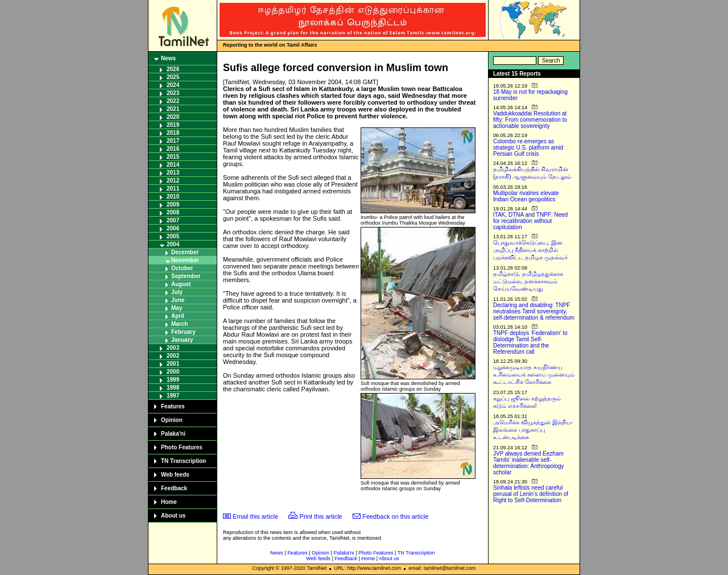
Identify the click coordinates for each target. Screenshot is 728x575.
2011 (173, 189)
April (178, 316)
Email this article (255, 516)
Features (173, 406)
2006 (173, 228)
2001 (173, 364)
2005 (173, 236)
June (178, 300)
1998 (173, 388)
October (182, 268)
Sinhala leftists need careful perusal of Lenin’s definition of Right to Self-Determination (531, 494)
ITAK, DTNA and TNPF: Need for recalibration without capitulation (530, 221)
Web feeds (175, 475)
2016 (173, 149)
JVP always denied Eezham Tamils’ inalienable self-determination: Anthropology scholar (529, 463)
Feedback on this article (395, 516)
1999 (173, 380)
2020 (173, 117)
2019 (173, 125)
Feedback (174, 488)
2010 (173, 197)
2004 (173, 244)
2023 (173, 93)
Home (169, 502)
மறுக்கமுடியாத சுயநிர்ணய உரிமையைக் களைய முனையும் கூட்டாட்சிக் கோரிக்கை (534, 375)
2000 (173, 372)
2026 (173, 69)
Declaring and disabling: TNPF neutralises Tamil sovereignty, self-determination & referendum (534, 311)
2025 (173, 77)
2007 (173, 220)
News (168, 58)
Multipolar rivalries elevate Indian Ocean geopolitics (526, 196)
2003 (173, 348)
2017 (173, 141)
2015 (173, 157)
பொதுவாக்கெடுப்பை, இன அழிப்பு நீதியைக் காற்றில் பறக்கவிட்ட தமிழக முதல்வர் (530, 250)
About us (173, 516)
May (177, 308)
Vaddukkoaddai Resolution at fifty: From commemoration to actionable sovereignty (530, 120)
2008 (173, 212)
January (182, 340)
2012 (173, 181)
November (185, 260)
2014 (173, 165)
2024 (173, 85)
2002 (173, 356)
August (181, 284)
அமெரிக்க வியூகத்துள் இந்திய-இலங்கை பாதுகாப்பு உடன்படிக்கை (533, 430)
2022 (173, 101)
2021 (173, 109)
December (185, 252)
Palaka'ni (173, 434)
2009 (173, 204)
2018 (173, 133)
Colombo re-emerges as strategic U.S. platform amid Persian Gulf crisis (528, 148)
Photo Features (182, 447)
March (179, 324)
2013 (173, 173)
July (177, 292)
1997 (173, 396)
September (186, 276)
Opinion (172, 420)
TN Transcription (183, 461)
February (183, 332)
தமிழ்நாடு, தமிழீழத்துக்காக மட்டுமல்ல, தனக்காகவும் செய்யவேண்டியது (528, 281)
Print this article (321, 516)
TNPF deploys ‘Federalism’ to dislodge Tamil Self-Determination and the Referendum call (530, 342)
